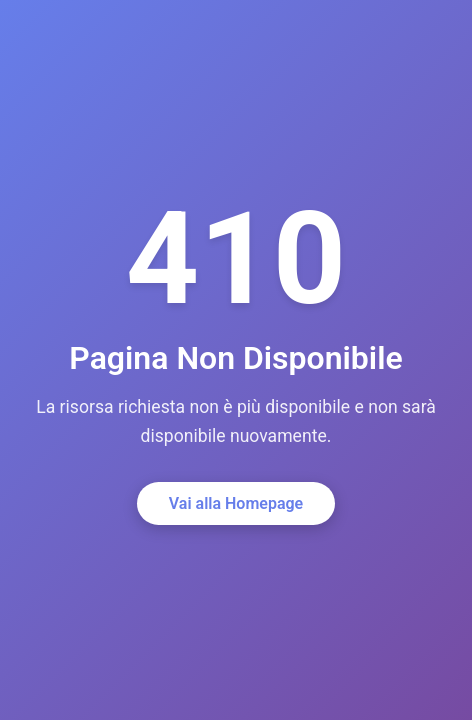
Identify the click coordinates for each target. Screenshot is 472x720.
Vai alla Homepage (236, 503)
